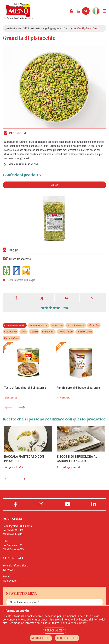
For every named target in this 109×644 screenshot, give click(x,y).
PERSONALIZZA (54, 631)
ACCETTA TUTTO (67, 638)
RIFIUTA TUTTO (41, 638)
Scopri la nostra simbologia (21, 280)
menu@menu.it (11, 581)
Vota (66, 308)
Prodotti (10, 28)
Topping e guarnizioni (56, 28)
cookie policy (78, 623)
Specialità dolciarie (29, 28)
